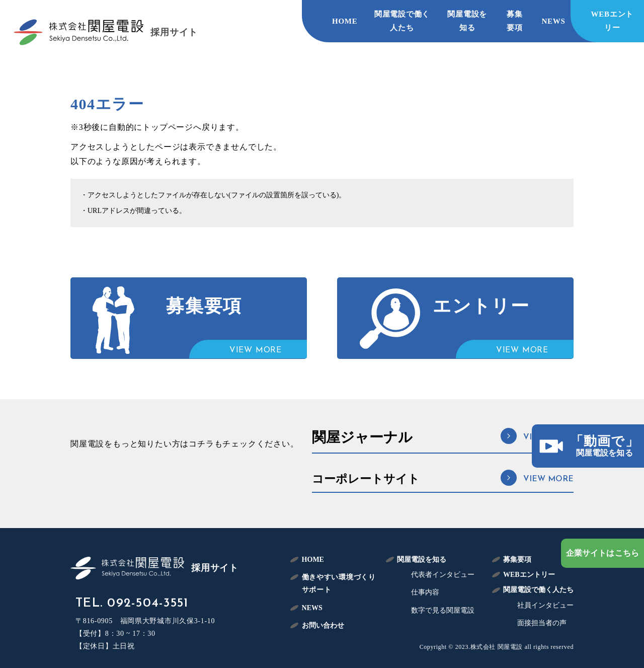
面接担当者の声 (542, 623)
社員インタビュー (545, 605)
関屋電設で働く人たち (402, 21)
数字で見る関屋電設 (443, 610)
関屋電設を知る (467, 21)
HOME (345, 21)
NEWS (554, 21)
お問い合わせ (323, 625)
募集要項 (515, 21)
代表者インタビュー (443, 575)
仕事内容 (425, 592)
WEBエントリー (613, 21)
